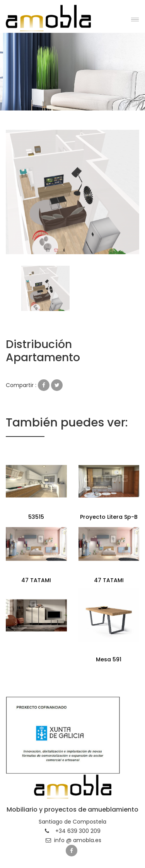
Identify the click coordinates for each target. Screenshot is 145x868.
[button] (134, 20)
